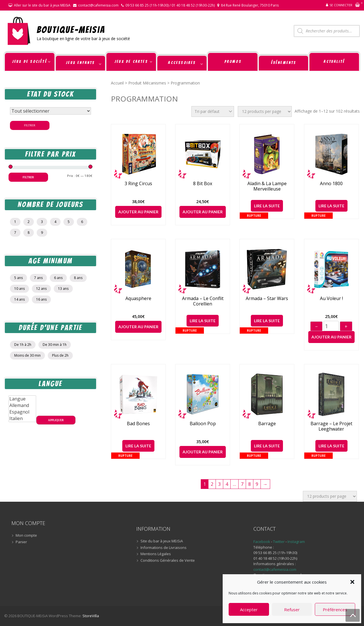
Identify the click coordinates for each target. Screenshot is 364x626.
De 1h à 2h (23, 345)
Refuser (292, 610)
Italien (22, 419)
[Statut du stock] (50, 111)
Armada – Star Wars (267, 298)
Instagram (296, 542)
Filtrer (30, 125)
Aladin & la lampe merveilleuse (267, 186)
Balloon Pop (203, 424)
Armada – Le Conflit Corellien (203, 301)
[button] (352, 582)
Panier (21, 542)
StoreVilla (91, 616)
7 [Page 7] (242, 484)
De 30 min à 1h (55, 345)
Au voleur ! (331, 298)
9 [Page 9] (257, 484)
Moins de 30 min (27, 355)
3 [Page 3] (219, 484)
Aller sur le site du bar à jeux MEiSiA (42, 5)
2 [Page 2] (212, 484)
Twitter (279, 542)
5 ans (18, 278)
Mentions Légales (156, 554)
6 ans (58, 278)
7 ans (38, 278)
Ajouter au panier (138, 212)
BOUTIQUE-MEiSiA (71, 29)
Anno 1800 (331, 184)
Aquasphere (138, 298)
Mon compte (26, 536)
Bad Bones (138, 424)
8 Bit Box (203, 184)
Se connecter (341, 5)
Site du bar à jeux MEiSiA (162, 541)
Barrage (267, 424)
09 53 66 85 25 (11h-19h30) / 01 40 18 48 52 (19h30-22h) (170, 5)
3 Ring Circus (138, 184)
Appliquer (56, 420)
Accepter (249, 610)
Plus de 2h (60, 355)
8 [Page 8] (250, 484)
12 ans (41, 289)
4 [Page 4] (227, 484)
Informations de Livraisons (164, 548)
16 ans (41, 299)
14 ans (19, 299)
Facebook (262, 542)
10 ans (19, 289)
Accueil (117, 83)
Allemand (22, 405)
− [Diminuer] (316, 327)
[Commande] (213, 111)
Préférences (335, 610)
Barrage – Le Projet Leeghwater (331, 426)
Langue (22, 399)
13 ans (63, 289)
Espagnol (22, 412)
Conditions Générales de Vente (168, 561)
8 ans (78, 278)
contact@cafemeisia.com (98, 5)
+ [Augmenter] (346, 327)
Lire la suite (267, 206)
